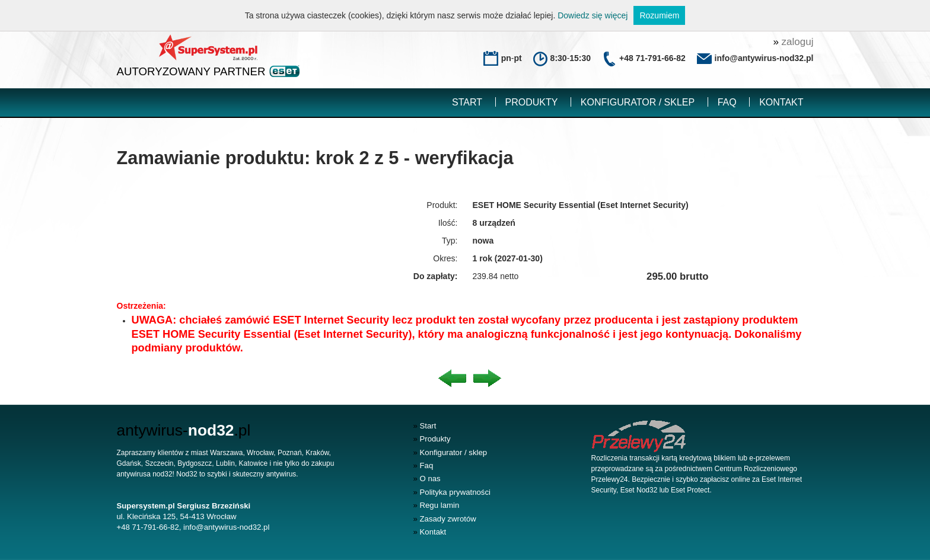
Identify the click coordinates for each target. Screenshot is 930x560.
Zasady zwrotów (445, 519)
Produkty (532, 102)
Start (467, 102)
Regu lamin (437, 505)
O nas (427, 479)
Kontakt (781, 102)
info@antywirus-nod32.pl (226, 527)
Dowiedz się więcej (593, 15)
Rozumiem (659, 15)
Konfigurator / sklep (638, 102)
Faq (727, 102)
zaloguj (793, 42)
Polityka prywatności (452, 492)
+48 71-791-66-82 (652, 58)
